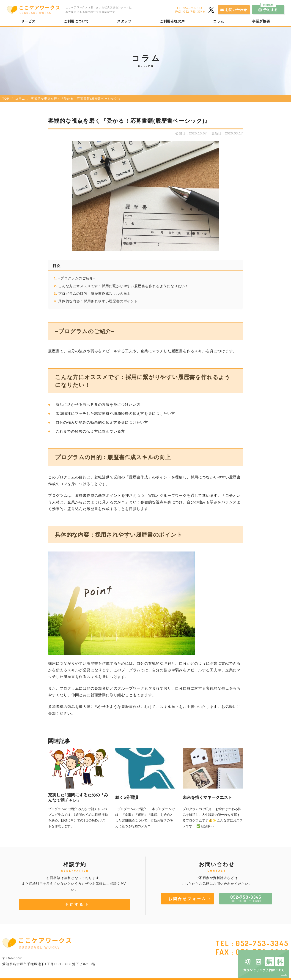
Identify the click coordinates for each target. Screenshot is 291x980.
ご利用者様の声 (172, 21)
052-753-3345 (262, 943)
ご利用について (76, 21)
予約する (269, 8)
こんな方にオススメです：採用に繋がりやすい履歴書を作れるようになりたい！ (123, 286)
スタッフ (124, 21)
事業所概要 (261, 21)
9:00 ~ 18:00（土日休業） (246, 898)
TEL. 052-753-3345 (190, 8)
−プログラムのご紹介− (77, 278)
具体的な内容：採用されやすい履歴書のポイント (98, 301)
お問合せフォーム (187, 899)
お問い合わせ (236, 10)
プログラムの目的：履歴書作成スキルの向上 (95, 293)
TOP (6, 99)
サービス (28, 21)
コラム (218, 21)
